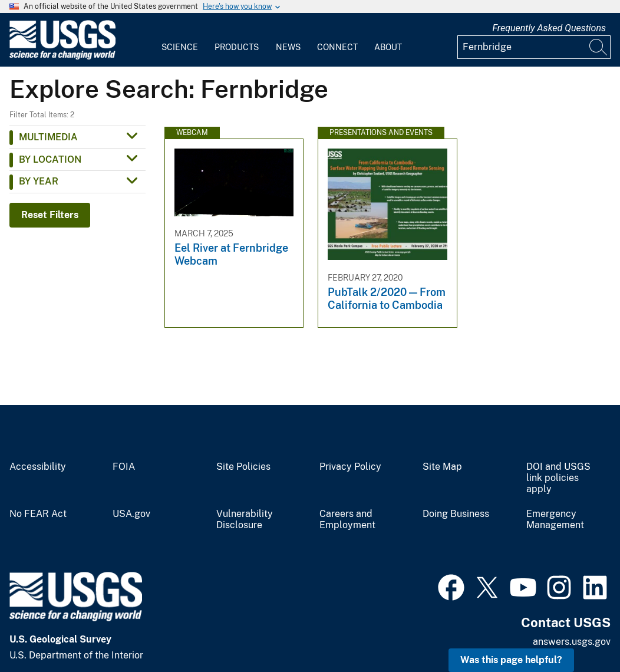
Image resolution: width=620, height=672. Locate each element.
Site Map (442, 467)
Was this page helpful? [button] (511, 660)
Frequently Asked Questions (549, 28)
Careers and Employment (347, 520)
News (288, 47)
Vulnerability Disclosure (245, 520)
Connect (337, 47)
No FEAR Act (38, 514)
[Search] (599, 47)
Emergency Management (555, 520)
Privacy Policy (350, 467)
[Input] (534, 47)
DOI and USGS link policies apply (558, 478)
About (388, 47)
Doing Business (456, 514)
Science (180, 47)
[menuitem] (180, 40)
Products (237, 47)
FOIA (124, 467)
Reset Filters (50, 215)
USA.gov (131, 514)
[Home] (62, 57)
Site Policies (243, 467)
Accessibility (38, 467)
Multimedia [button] (48, 137)
